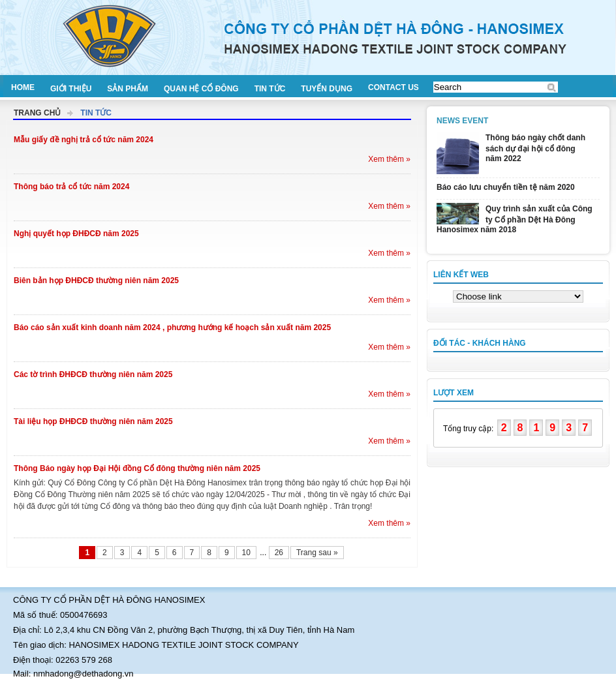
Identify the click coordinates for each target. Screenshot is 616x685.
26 (279, 553)
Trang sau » (317, 553)
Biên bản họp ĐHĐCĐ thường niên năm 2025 (96, 281)
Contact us (393, 87)
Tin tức (270, 89)
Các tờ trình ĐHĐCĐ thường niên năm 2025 (93, 374)
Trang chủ (37, 113)
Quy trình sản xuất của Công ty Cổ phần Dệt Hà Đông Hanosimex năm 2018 (515, 219)
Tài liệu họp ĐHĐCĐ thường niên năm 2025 (93, 421)
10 (246, 553)
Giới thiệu (71, 89)
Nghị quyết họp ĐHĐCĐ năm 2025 (76, 234)
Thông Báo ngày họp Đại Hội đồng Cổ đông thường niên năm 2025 (137, 468)
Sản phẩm (128, 89)
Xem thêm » (389, 159)
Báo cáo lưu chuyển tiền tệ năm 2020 (506, 187)
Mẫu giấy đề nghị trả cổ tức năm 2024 (84, 140)
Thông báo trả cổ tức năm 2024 (71, 187)
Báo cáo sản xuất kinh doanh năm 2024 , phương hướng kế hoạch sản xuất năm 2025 (172, 327)
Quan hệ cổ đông (201, 89)
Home (23, 87)
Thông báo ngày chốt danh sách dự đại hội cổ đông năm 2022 (535, 148)
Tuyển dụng (327, 89)
